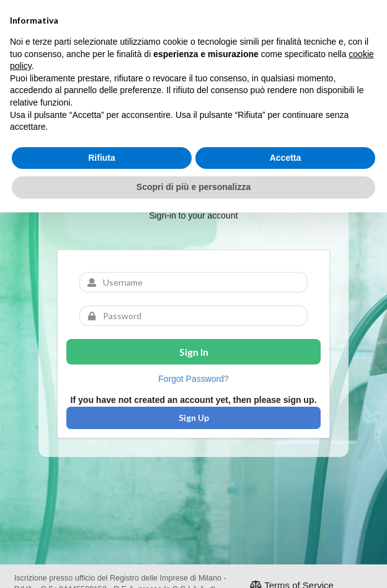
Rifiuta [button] (102, 158)
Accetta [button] (286, 158)
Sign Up (194, 418)
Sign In (194, 352)
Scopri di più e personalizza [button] (193, 187)
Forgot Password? (193, 379)
